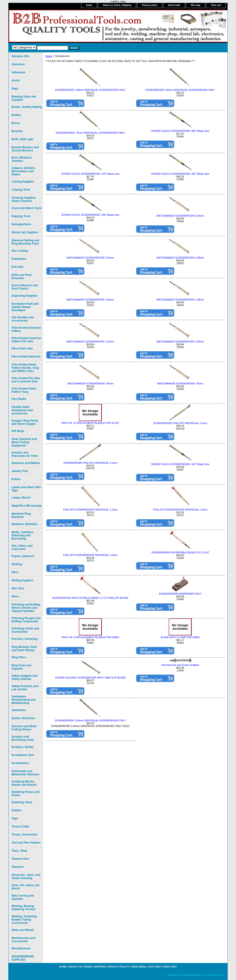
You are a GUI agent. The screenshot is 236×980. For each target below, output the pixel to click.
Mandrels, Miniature (25, 524)
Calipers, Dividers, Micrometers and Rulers (24, 171)
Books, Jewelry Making (27, 107)
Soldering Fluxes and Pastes (25, 794)
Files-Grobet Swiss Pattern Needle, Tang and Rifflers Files (25, 368)
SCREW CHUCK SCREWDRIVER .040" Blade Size (90, 215)
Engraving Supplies (24, 296)
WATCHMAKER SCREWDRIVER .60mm (180, 384)
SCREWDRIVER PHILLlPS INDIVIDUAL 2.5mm (180, 423)
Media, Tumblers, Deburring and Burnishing (23, 535)
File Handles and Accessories (22, 319)
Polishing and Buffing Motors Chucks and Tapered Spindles (26, 608)
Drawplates (19, 259)
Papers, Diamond (23, 556)
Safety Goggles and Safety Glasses (24, 677)
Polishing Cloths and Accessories (25, 630)
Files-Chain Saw (22, 348)
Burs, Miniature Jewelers (22, 159)
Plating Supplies (22, 580)
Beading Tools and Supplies (24, 98)
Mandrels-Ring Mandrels (21, 515)
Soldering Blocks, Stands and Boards (24, 783)
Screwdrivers (20, 763)
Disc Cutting (20, 251)
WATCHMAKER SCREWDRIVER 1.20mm (90, 342)
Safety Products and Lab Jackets (25, 688)
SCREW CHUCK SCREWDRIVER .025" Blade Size (180, 464)
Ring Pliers (19, 657)
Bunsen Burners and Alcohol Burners (25, 149)
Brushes (17, 131)
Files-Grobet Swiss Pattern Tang (24, 390)
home (89, 5)
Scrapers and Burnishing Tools (23, 738)
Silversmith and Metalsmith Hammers (25, 773)
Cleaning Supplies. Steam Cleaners (24, 199)
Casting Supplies (23, 182)
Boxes (16, 123)
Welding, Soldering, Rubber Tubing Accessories (24, 920)
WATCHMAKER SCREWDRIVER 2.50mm (90, 258)
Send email (174, 5)
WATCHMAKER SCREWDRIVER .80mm (90, 384)
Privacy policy (150, 5)
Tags (15, 818)
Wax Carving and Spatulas (23, 897)
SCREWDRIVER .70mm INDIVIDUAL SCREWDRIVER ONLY (90, 133)
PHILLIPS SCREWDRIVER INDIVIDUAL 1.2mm (90, 510)
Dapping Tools (21, 216)
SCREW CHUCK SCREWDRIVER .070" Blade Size (90, 174)
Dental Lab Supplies (25, 232)
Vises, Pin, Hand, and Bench (25, 887)
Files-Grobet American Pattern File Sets (26, 340)
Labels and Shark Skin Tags (26, 489)
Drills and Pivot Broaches (22, 277)
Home (49, 56)
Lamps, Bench (21, 498)
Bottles (16, 115)
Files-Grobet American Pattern (26, 329)
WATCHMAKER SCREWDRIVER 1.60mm (90, 300)
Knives (16, 479)
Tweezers (18, 867)
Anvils (16, 80)
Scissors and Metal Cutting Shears (24, 728)
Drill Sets (18, 267)
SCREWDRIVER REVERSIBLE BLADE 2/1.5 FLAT (180, 552)
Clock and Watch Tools (27, 208)
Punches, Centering (25, 639)
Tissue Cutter (20, 827)
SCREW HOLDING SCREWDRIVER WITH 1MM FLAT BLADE (90, 678)
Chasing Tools (21, 190)
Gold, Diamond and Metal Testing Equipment (24, 442)
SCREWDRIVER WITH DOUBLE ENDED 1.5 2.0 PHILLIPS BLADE (90, 598)
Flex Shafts (19, 399)
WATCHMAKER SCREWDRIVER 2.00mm (180, 258)
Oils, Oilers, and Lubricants (22, 547)
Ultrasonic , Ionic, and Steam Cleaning (26, 877)
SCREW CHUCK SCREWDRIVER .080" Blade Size (180, 131)
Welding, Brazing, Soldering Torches (24, 908)
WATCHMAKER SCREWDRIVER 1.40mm (180, 300)
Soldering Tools (22, 802)
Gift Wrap (18, 431)
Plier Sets (18, 588)
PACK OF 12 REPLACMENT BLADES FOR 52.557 (90, 423)
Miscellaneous (21, 948)
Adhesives (18, 72)
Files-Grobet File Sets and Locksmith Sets (26, 380)
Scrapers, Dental (22, 747)
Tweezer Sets (20, 859)
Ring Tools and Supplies (21, 667)
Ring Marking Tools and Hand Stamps (24, 649)
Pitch (15, 572)
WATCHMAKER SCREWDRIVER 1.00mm (180, 342)
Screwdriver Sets (23, 755)
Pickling (17, 564)
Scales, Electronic (23, 718)
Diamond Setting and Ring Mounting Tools (25, 242)
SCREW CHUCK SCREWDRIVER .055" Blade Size (180, 174)
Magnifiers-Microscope (27, 506)
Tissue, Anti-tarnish (24, 835)
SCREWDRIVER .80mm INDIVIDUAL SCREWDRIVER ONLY (180, 90)
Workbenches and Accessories (23, 940)
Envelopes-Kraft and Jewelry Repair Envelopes (25, 307)
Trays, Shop (19, 851)
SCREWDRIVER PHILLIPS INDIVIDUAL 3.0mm (90, 463)
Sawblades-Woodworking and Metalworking (24, 700)
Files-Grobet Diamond (26, 357)
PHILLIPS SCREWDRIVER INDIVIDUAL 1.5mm (180, 510)
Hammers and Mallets (26, 463)
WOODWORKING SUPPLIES (23, 958)
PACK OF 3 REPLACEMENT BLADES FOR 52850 (90, 637)
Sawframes (19, 710)
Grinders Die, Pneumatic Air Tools (25, 454)
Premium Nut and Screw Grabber (180, 665)
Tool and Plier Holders (26, 843)
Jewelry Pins (20, 471)
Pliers (15, 596)
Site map (196, 5)
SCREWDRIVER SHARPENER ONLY (180, 594)
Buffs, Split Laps (22, 139)
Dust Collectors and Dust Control (25, 287)
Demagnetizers (21, 224)
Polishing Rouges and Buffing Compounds (26, 620)
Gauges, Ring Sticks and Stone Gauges (25, 422)
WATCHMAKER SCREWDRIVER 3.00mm (180, 216)
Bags (15, 89)
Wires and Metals (23, 930)
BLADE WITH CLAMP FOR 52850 (180, 637)
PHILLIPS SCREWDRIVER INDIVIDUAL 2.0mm (90, 555)
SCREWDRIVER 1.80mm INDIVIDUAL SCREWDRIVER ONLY (90, 90)
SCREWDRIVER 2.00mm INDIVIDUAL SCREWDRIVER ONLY (90, 720)
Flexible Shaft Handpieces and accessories (22, 410)
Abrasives (18, 64)
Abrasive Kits (20, 56)
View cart (216, 5)
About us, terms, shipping (117, 5)
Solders (17, 810)
